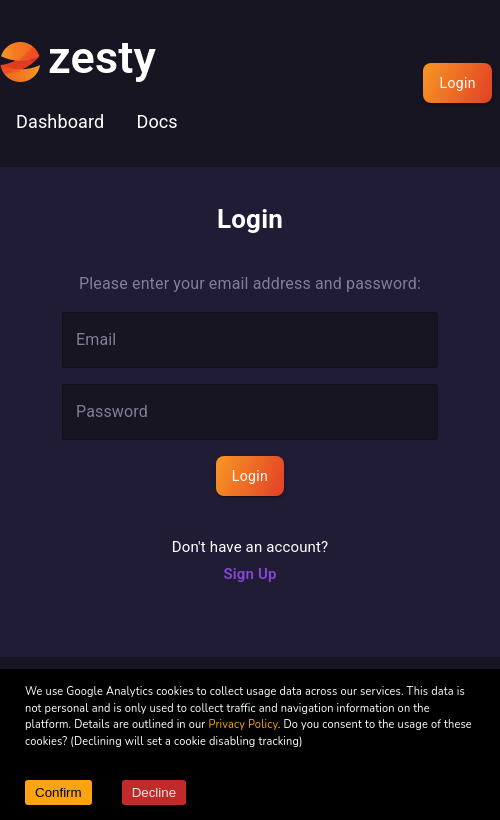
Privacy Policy (242, 724)
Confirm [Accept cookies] (58, 792)
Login (457, 83)
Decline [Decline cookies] (154, 792)
